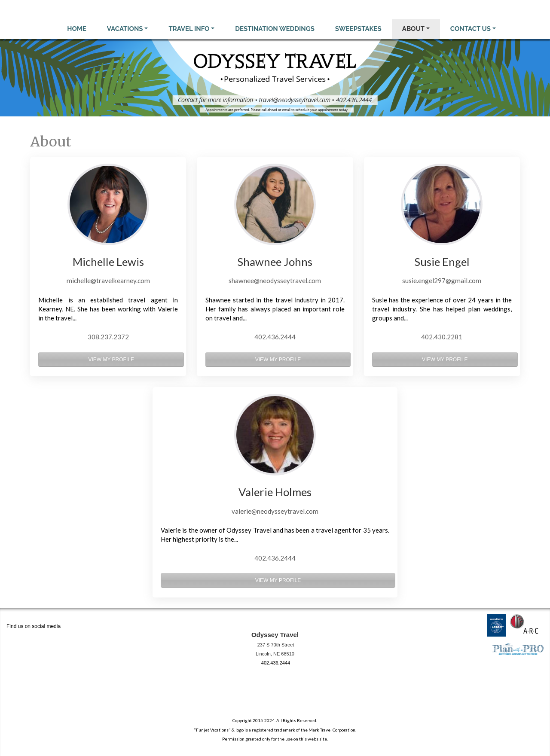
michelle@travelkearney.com (108, 280)
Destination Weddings (275, 29)
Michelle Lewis (108, 262)
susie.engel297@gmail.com (442, 280)
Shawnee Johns (275, 262)
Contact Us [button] (471, 29)
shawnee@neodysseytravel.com (275, 280)
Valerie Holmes (275, 492)
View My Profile (111, 360)
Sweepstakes (358, 29)
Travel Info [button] (189, 29)
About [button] (413, 29)
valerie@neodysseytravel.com (275, 511)
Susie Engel (442, 262)
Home (77, 29)
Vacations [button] (125, 29)
